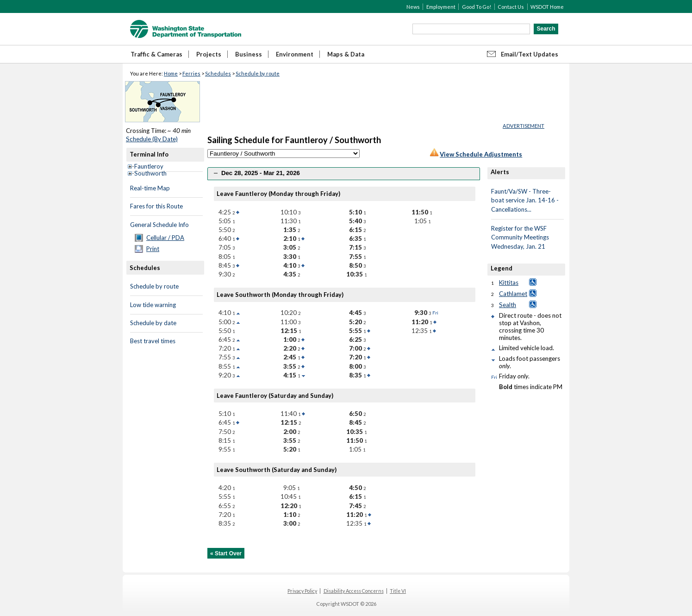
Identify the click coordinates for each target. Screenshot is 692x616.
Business (249, 54)
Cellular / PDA (165, 238)
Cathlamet (513, 294)
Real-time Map (150, 188)
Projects (209, 54)
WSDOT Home (547, 7)
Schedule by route (258, 73)
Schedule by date (153, 323)
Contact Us (511, 7)
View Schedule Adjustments (481, 154)
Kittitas (509, 283)
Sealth (508, 305)
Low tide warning (153, 305)
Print (153, 249)
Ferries (191, 73)
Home (171, 73)
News (413, 7)
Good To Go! (477, 7)
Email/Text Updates (530, 54)
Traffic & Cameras (156, 54)
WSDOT (186, 29)
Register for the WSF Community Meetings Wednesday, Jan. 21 (520, 237)
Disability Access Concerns (354, 591)
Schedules (218, 73)
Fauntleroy (149, 166)
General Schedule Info (159, 225)
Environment (295, 54)
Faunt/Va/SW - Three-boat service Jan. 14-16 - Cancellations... (525, 200)
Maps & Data (346, 54)
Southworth (150, 173)
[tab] (344, 173)
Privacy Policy (302, 591)
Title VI (398, 591)
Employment (441, 7)
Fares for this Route (156, 206)
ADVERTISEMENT (524, 126)
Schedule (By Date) (152, 139)
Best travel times (153, 341)
